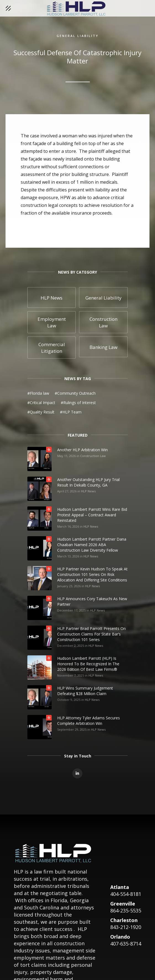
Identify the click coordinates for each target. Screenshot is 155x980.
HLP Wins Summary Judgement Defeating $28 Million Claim (85, 691)
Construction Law (93, 456)
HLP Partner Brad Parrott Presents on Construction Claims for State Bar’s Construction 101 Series (91, 634)
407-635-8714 (126, 944)
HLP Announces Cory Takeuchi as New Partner (92, 601)
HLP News (88, 491)
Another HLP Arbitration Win (82, 450)
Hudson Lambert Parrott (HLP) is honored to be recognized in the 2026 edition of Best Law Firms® (88, 664)
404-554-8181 (126, 894)
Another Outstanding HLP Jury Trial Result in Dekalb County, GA (88, 482)
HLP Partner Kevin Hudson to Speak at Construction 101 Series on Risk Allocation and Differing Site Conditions (92, 574)
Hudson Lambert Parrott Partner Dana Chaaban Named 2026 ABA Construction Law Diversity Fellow (92, 545)
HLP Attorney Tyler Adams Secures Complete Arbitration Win (89, 721)
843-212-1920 (126, 927)
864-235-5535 (126, 910)
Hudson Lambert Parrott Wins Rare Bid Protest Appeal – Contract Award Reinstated (92, 515)
